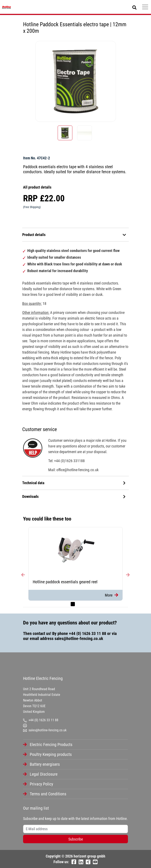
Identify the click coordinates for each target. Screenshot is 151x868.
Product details (74, 235)
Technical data (74, 483)
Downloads (74, 496)
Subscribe (76, 839)
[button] (25, 567)
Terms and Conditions (48, 794)
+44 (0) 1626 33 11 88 (88, 633)
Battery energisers (45, 764)
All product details (37, 187)
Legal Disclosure (44, 774)
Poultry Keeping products (51, 754)
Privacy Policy (41, 784)
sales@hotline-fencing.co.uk (79, 639)
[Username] (75, 829)
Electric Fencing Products (51, 745)
